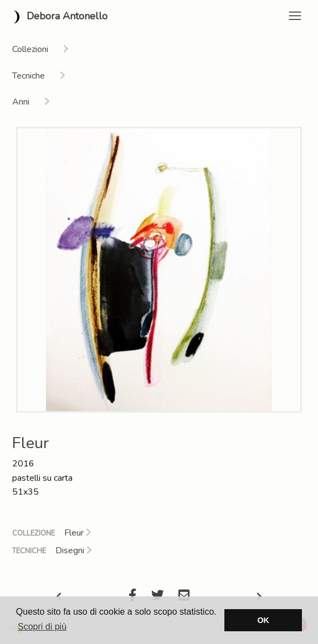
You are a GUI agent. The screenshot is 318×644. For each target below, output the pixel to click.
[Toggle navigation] (295, 16)
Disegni (74, 550)
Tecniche (29, 551)
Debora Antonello (58, 17)
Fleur (78, 533)
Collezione (34, 533)
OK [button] (263, 620)
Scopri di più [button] (42, 627)
